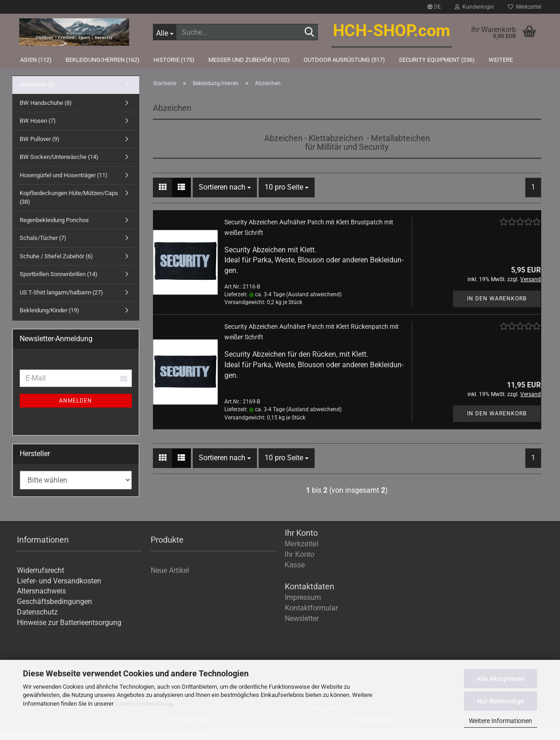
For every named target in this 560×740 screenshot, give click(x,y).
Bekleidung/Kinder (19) (49, 310)
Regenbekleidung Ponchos (54, 220)
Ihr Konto (300, 554)
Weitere (501, 60)
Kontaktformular (311, 608)
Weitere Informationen (500, 721)
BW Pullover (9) (40, 139)
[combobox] (225, 188)
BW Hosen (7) (38, 121)
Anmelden (76, 401)
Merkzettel (525, 7)
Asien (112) (36, 60)
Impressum (303, 597)
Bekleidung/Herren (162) (103, 60)
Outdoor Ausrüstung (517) (344, 60)
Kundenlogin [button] (474, 7)
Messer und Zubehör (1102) (249, 60)
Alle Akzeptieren (501, 679)
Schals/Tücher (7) (43, 238)
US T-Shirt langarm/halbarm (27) (61, 292)
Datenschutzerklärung (144, 704)
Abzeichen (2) (38, 84)
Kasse (295, 565)
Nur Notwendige (501, 701)
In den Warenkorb (497, 299)
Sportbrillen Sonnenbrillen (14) (59, 274)
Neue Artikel (170, 570)
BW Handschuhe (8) (46, 103)
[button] (434, 7)
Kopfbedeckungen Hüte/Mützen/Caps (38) (69, 197)
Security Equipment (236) (437, 60)
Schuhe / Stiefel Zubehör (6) (56, 256)
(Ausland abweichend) (314, 294)
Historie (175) (174, 60)
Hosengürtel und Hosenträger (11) (64, 175)
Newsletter (302, 618)
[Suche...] (164, 32)
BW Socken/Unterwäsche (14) (59, 157)
